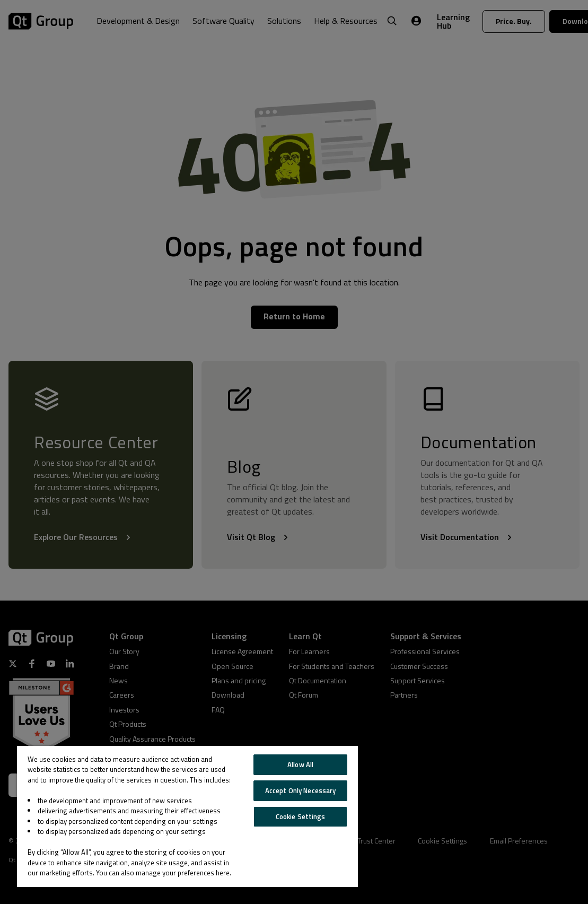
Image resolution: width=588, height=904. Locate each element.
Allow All (300, 764)
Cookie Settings (301, 816)
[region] (187, 816)
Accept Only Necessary (301, 790)
